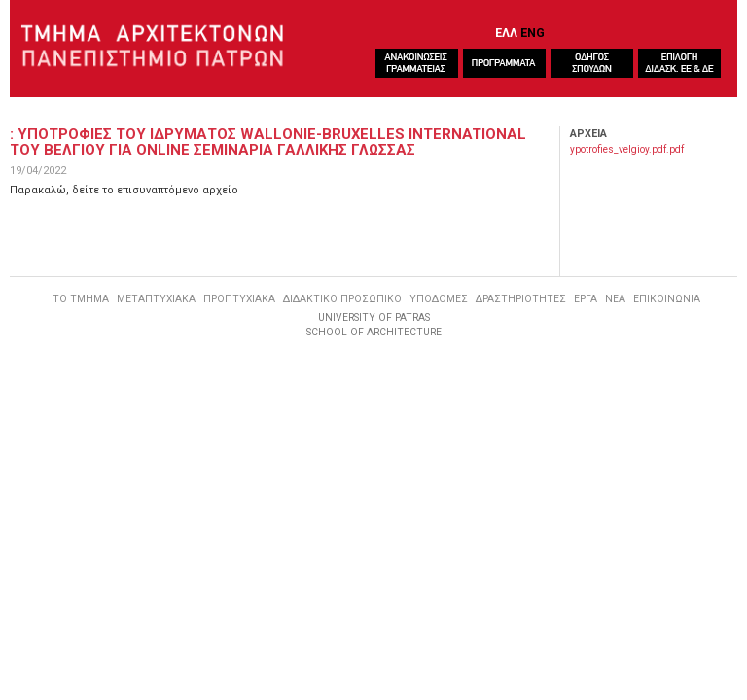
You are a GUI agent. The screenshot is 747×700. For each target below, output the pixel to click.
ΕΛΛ (506, 33)
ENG (533, 33)
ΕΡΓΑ (586, 299)
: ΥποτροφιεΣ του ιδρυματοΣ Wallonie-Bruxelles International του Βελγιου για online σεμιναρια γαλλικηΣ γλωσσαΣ (268, 142)
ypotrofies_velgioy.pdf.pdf (627, 149)
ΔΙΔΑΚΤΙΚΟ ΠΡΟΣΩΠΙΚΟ (342, 299)
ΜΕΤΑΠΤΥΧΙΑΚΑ (156, 299)
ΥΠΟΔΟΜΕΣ (439, 299)
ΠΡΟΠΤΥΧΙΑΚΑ (239, 299)
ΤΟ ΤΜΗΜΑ (81, 299)
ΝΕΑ (615, 299)
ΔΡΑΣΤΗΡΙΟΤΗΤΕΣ (521, 299)
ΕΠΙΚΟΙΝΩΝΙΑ (667, 299)
